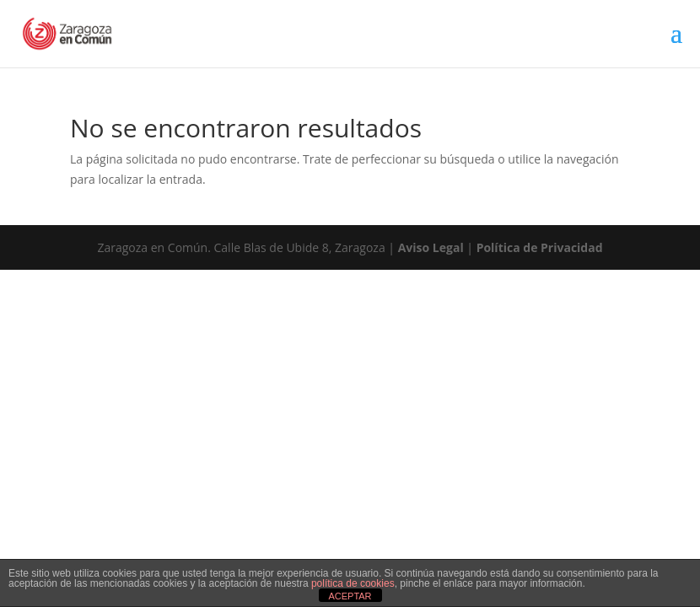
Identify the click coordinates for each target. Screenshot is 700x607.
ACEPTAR (350, 596)
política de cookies (353, 583)
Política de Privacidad (540, 247)
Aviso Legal (431, 247)
